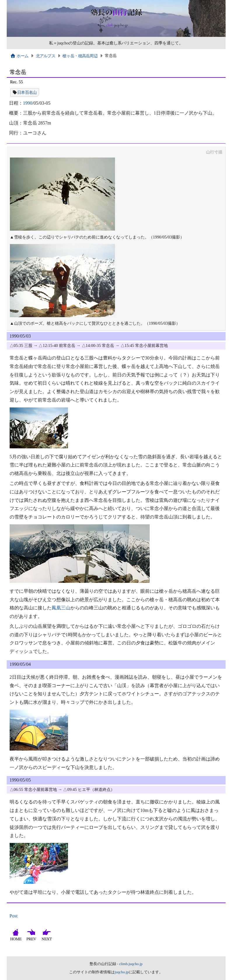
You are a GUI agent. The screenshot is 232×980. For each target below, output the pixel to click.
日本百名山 (27, 92)
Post (14, 916)
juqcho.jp (122, 972)
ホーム (19, 56)
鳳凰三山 (61, 608)
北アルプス (46, 56)
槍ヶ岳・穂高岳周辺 (80, 56)
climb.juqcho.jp (131, 964)
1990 (28, 103)
